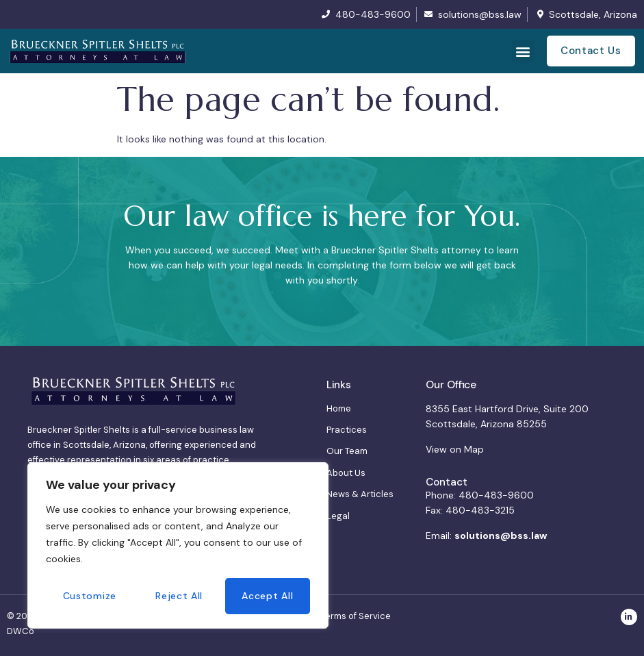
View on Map (455, 449)
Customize (90, 596)
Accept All (267, 596)
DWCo (21, 631)
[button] (523, 51)
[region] (178, 545)
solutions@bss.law (501, 535)
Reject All (179, 596)
